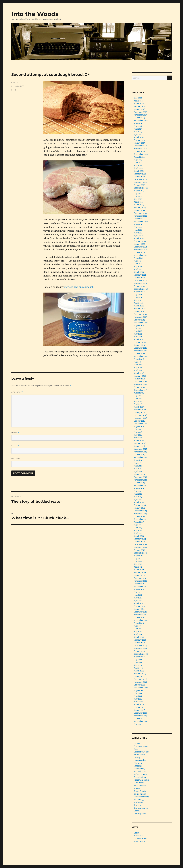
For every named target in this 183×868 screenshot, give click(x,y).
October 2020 (139, 286)
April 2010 (138, 634)
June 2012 (138, 561)
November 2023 (140, 182)
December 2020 (140, 281)
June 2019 (138, 331)
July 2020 (138, 295)
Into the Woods (35, 14)
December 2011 (140, 578)
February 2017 (140, 410)
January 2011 (139, 609)
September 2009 (141, 654)
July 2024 (138, 160)
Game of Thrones (141, 752)
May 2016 (138, 435)
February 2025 (140, 140)
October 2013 (139, 516)
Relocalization (140, 777)
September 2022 (141, 222)
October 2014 (139, 483)
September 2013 (141, 519)
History (137, 757)
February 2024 (140, 174)
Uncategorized (140, 814)
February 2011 (140, 606)
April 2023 (138, 202)
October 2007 (139, 719)
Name (15, 433)
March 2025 (139, 137)
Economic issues (141, 746)
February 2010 (140, 640)
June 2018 (138, 365)
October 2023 (139, 185)
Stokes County (140, 791)
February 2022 (140, 241)
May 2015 (138, 469)
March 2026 (139, 104)
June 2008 (138, 696)
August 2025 (139, 123)
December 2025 (140, 112)
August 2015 (139, 460)
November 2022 (141, 216)
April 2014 (138, 500)
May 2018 (138, 368)
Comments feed (140, 839)
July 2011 (137, 592)
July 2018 (138, 362)
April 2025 (138, 135)
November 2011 (140, 581)
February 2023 (140, 208)
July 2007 (138, 724)
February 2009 (140, 674)
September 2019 (141, 323)
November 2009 (141, 648)
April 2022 (138, 236)
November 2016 (140, 418)
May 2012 (138, 564)
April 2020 (138, 303)
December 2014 (140, 477)
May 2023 (138, 199)
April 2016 (138, 438)
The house (138, 802)
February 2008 (140, 707)
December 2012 (140, 545)
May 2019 (138, 334)
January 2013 (139, 542)
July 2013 (138, 525)
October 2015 (139, 455)
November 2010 (140, 615)
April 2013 (138, 533)
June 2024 (138, 163)
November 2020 (141, 283)
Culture (137, 743)
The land (138, 805)
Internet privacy (141, 760)
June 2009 (138, 662)
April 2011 (138, 601)
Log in (136, 833)
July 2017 (138, 396)
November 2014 (140, 480)
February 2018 (140, 376)
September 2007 (141, 721)
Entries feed (139, 836)
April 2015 (138, 472)
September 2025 (141, 121)
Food (14, 90)
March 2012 (139, 570)
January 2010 (139, 643)
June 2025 (138, 129)
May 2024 (138, 165)
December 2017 (140, 382)
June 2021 (138, 264)
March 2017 (139, 407)
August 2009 (139, 657)
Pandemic (138, 766)
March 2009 (139, 671)
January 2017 (139, 413)
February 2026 (140, 106)
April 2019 (138, 337)
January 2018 (139, 379)
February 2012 (140, 573)
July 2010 (138, 626)
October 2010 (139, 618)
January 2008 (139, 710)
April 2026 (138, 101)
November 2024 (141, 149)
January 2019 (139, 345)
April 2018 (138, 370)
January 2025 (139, 143)
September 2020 (141, 289)
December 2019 (140, 314)
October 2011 (139, 584)
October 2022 (139, 219)
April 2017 (138, 404)
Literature (138, 763)
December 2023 (140, 179)
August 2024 (139, 157)
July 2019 (138, 328)
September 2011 (140, 587)
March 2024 (139, 171)
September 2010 (141, 620)
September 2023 (141, 188)
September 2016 (141, 424)
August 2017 (139, 393)
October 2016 (139, 421)
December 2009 (141, 646)
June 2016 (138, 432)
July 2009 (138, 660)
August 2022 (139, 224)
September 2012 (141, 553)
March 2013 (139, 536)
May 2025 (138, 132)
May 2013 (138, 530)
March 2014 (139, 502)
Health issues (140, 755)
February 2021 (140, 275)
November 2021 (140, 250)
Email (15, 446)
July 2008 (138, 693)
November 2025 (141, 115)
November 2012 (140, 547)
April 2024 (138, 168)
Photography (139, 769)
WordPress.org (140, 841)
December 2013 (140, 511)
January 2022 (139, 244)
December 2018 (140, 348)
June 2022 (138, 230)
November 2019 (140, 317)
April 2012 (138, 567)
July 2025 (138, 126)
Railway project (140, 774)
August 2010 (139, 623)
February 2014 (140, 505)
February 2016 (140, 443)
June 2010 (138, 629)
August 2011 (139, 589)
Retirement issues (141, 780)
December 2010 (140, 612)
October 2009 (140, 651)
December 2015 (140, 449)
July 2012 (138, 559)
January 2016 (139, 446)
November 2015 (140, 452)
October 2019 (139, 320)
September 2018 (141, 356)
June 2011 (138, 595)
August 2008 (139, 691)
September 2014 (141, 486)
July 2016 (138, 429)
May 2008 (138, 699)
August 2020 (139, 292)
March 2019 (139, 340)
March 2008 (139, 705)
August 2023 (139, 191)
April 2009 (138, 668)
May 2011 (138, 598)
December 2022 (140, 213)
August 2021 (139, 258)
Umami (137, 811)
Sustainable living (141, 797)
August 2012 (139, 556)
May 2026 (138, 98)
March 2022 (139, 238)
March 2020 (139, 306)
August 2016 (139, 427)
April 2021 (138, 269)
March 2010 (139, 637)
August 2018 (139, 359)
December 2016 (140, 415)
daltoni (15, 82)
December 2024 (140, 146)
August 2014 (139, 488)
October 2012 (139, 550)
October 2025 (139, 118)
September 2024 (141, 154)
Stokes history (140, 794)
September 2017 (141, 390)
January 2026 (139, 109)
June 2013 (138, 528)
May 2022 (138, 233)
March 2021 (139, 272)
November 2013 (140, 514)
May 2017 (138, 401)
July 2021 (138, 261)
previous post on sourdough (79, 287)
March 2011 (139, 603)
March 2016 (139, 441)
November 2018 (140, 351)
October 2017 (139, 387)
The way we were (141, 808)
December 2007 (140, 713)
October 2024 (139, 151)
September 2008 (141, 688)
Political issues (140, 772)
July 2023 (138, 194)
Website (16, 459)
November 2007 (141, 716)
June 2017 (138, 399)
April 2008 (138, 702)
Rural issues (139, 783)
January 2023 (139, 210)
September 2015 (141, 457)
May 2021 (138, 267)
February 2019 (140, 342)
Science (137, 788)
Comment (17, 392)
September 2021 (141, 255)
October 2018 (139, 354)
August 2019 (139, 325)
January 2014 (139, 508)
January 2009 (139, 676)
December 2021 (140, 247)
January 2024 (139, 177)
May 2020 (138, 300)
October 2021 (139, 252)
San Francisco (140, 786)
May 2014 (138, 497)
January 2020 (139, 311)
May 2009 (138, 665)
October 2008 (139, 685)
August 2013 (139, 522)
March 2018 (139, 373)
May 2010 (138, 632)
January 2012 (139, 575)
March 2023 (139, 205)
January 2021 (139, 278)
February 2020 (140, 309)
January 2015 (139, 474)
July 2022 (138, 227)
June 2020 (138, 297)
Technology (139, 800)
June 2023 (138, 196)
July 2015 (138, 463)
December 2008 (140, 679)
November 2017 (140, 384)
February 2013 (140, 539)
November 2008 (141, 682)
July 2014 (138, 491)
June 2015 (138, 466)
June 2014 (138, 494)
